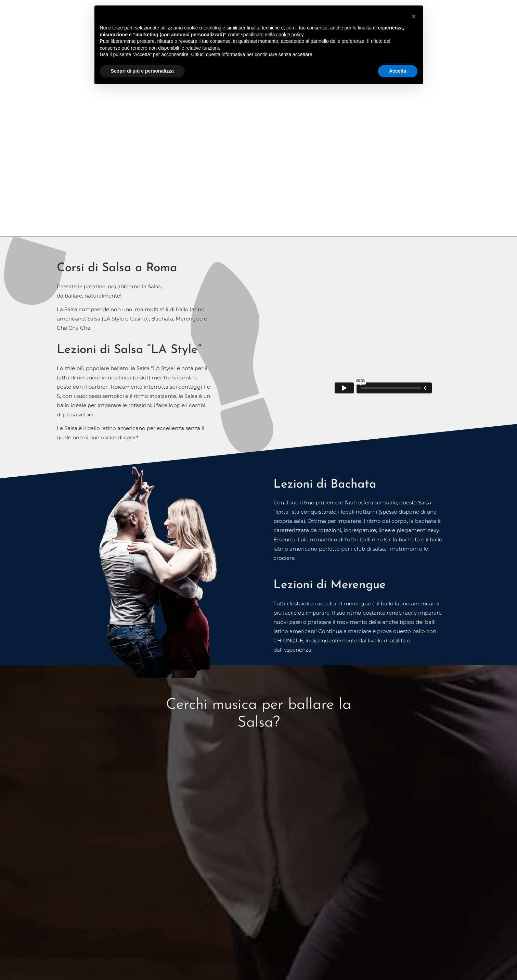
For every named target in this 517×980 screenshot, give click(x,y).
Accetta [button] (398, 71)
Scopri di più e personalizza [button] (142, 71)
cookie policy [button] (290, 35)
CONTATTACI (259, 142)
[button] (414, 16)
